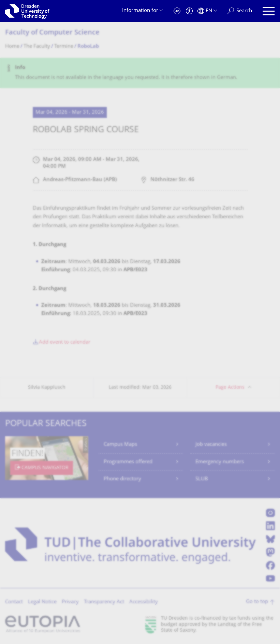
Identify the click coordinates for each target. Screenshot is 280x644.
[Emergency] (177, 11)
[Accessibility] (189, 11)
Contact (14, 602)
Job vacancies (211, 445)
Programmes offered (128, 462)
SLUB (202, 479)
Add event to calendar (65, 342)
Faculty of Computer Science (52, 33)
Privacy (70, 602)
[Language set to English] (207, 11)
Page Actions (230, 388)
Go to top (257, 602)
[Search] (240, 11)
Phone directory (122, 479)
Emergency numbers (220, 462)
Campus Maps (120, 445)
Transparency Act (104, 602)
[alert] (140, 73)
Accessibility (144, 602)
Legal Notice (42, 602)
